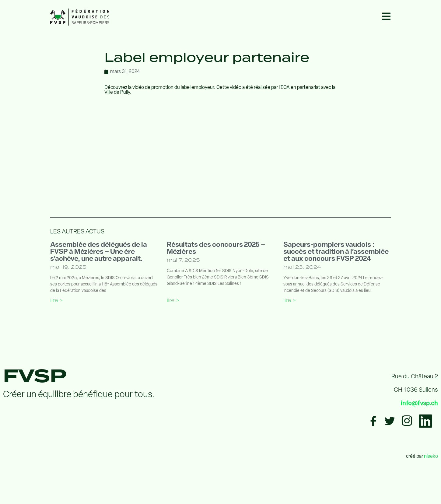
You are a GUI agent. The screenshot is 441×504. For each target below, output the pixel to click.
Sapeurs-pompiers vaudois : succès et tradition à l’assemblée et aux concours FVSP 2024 (336, 252)
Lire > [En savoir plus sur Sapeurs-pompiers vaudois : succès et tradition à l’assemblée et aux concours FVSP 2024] (290, 300)
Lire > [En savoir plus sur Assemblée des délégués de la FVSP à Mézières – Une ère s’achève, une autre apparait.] (56, 300)
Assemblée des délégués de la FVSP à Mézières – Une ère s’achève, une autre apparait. (99, 252)
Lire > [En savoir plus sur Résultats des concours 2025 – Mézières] (173, 300)
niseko (431, 457)
